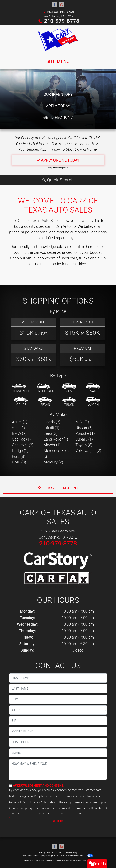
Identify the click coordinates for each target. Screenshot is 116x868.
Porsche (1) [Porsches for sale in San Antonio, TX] (85, 433)
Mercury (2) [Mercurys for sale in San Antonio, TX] (53, 462)
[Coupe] (21, 402)
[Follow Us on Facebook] (55, 5)
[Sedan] (45, 402)
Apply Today (58, 102)
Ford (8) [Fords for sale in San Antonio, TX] (19, 456)
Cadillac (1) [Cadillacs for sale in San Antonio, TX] (21, 439)
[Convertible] (22, 388)
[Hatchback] (45, 388)
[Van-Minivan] (93, 388)
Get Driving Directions (58, 488)
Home (41, 853)
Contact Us (59, 853)
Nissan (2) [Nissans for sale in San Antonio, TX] (84, 428)
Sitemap (63, 856)
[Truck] (69, 402)
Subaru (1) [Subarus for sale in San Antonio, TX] (84, 439)
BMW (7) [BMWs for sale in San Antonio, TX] (19, 433)
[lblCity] (58, 699)
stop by (55, 264)
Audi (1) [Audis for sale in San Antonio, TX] (19, 428)
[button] (58, 180)
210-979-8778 (62, 21)
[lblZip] (58, 721)
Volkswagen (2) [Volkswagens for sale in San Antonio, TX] (88, 451)
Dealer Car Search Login (33, 856)
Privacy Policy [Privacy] (71, 853)
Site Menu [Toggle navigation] (58, 61)
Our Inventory (58, 88)
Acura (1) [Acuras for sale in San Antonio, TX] (20, 422)
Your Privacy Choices (80, 856)
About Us (49, 853)
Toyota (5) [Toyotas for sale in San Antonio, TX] (84, 445)
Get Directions (58, 116)
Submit (58, 821)
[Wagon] (93, 402)
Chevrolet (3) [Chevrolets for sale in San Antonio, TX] (23, 445)
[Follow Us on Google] (61, 5)
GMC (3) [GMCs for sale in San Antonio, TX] (19, 462)
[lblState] (58, 710)
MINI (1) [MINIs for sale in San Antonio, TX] (82, 422)
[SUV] (69, 388)
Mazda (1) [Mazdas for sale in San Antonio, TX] (52, 445)
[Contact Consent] (10, 786)
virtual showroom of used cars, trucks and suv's (66, 258)
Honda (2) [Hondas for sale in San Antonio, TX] (52, 422)
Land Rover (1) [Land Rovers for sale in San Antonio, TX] (56, 439)
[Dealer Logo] (58, 39)
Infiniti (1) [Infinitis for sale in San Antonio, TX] (52, 428)
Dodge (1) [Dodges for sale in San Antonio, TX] (20, 451)
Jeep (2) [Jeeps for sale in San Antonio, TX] (51, 433)
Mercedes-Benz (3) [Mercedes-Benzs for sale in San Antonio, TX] (57, 454)
